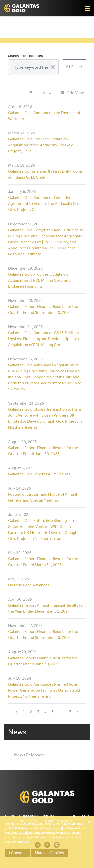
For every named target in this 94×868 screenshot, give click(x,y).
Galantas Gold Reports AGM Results (39, 474)
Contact (65, 821)
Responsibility (76, 816)
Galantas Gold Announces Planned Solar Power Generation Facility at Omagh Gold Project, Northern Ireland (44, 690)
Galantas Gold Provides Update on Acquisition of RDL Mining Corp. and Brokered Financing (39, 280)
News (48, 821)
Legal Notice (16, 833)
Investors (30, 821)
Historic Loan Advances (29, 585)
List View (40, 93)
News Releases (29, 755)
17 (69, 712)
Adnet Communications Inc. (67, 833)
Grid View (72, 93)
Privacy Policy (74, 828)
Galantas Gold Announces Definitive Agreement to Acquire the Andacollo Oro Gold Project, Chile (44, 204)
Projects (51, 816)
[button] (87, 9)
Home (10, 816)
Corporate (29, 816)
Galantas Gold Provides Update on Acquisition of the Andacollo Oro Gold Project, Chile (41, 145)
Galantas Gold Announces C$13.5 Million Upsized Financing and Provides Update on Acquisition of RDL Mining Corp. (45, 339)
